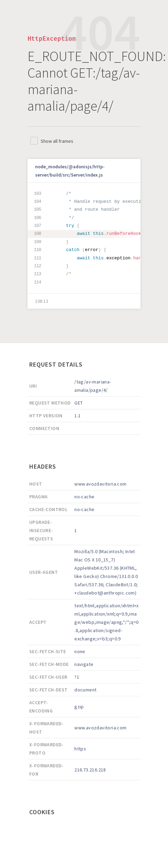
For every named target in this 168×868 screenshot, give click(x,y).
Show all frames (57, 141)
